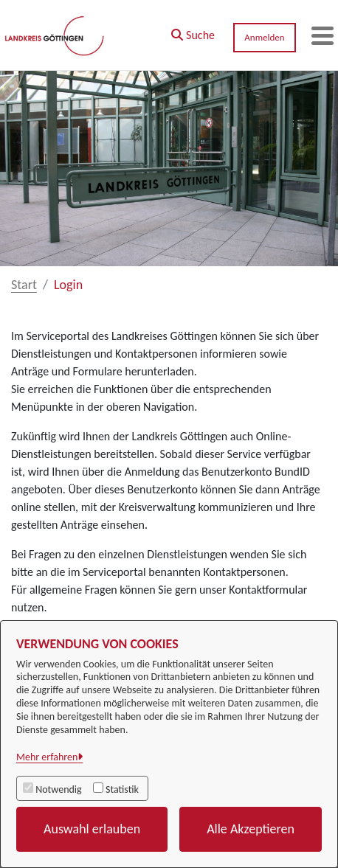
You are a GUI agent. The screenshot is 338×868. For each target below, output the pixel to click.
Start (24, 285)
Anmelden (264, 37)
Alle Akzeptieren (251, 829)
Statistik (122, 789)
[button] (193, 32)
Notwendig (58, 789)
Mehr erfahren (47, 757)
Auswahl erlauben (92, 829)
